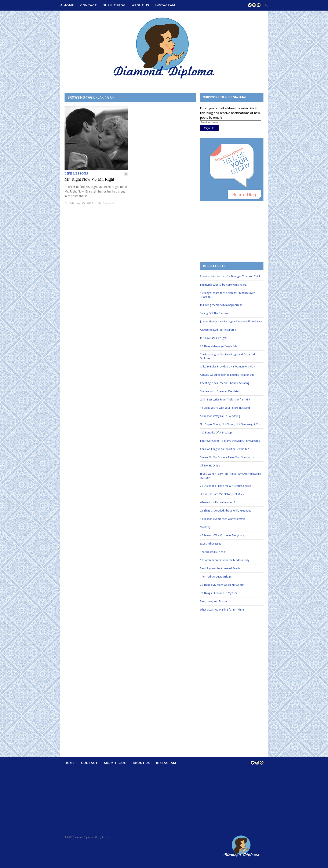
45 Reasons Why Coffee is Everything (222, 535)
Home (69, 5)
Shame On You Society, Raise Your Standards (227, 457)
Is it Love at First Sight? (214, 338)
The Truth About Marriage (216, 577)
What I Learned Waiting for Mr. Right (222, 610)
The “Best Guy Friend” (213, 552)
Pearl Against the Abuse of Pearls (220, 568)
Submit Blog (114, 5)
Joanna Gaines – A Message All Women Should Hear (231, 321)
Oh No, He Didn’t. (210, 466)
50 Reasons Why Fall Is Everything (220, 416)
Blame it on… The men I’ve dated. (220, 391)
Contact (89, 5)
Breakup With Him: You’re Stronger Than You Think (230, 276)
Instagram (165, 5)
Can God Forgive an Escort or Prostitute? (224, 449)
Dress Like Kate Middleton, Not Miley (222, 494)
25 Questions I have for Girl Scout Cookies (225, 486)
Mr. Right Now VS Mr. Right (89, 179)
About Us (141, 5)
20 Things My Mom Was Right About (222, 585)
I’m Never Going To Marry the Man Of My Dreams (230, 441)
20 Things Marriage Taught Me (219, 346)
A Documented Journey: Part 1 (218, 330)
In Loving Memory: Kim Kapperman (221, 305)
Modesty (205, 527)
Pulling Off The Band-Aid (215, 313)
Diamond (108, 203)
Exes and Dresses (211, 544)
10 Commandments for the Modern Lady (225, 560)
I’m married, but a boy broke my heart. (223, 285)
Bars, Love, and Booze (213, 601)
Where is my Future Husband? (218, 502)
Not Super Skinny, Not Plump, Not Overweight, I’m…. (232, 424)
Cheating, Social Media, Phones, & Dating (225, 383)
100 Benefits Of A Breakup (216, 433)
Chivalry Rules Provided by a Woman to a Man (227, 367)
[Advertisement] (232, 228)
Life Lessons (76, 174)
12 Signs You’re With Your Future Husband (225, 408)
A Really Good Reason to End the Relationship (227, 375)
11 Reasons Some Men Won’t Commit (222, 519)
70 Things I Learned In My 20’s (218, 593)
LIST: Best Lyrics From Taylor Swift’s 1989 (225, 400)
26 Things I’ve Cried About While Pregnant (225, 511)
